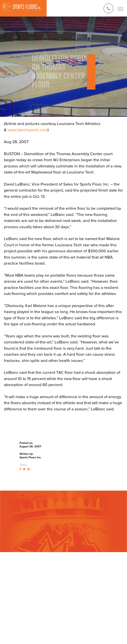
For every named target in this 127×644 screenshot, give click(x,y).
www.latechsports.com (28, 130)
